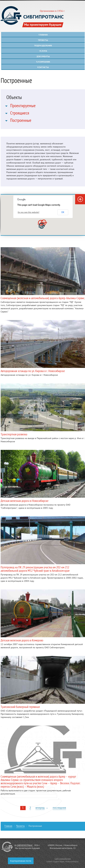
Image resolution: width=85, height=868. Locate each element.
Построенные (21, 121)
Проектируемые (23, 106)
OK (63, 212)
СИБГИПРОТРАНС (25, 846)
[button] (42, 226)
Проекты (20, 826)
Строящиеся (20, 114)
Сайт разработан (63, 859)
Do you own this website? (29, 212)
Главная (8, 826)
